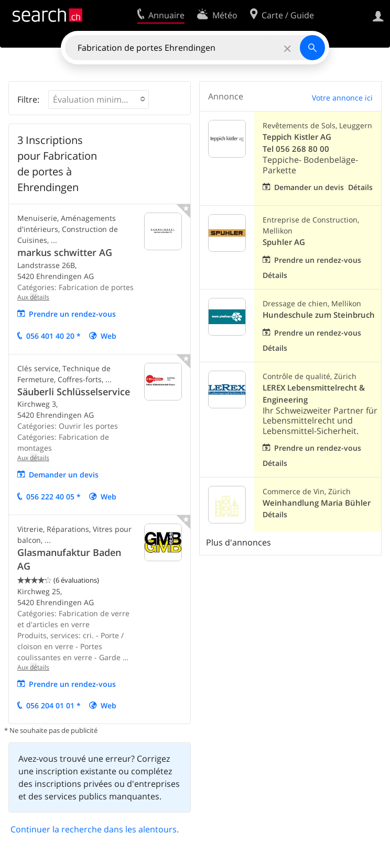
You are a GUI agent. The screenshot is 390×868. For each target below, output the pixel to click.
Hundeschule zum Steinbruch (319, 315)
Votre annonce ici (342, 98)
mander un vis (64, 475)
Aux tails (33, 297)
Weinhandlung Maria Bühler (317, 503)
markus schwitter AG (65, 252)
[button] (99, 99)
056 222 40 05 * (53, 497)
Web (109, 336)
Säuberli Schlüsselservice (74, 392)
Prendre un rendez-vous (72, 314)
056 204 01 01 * (53, 705)
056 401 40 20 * (53, 336)
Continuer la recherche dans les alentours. (95, 829)
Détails (360, 187)
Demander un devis (309, 187)
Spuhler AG (284, 242)
